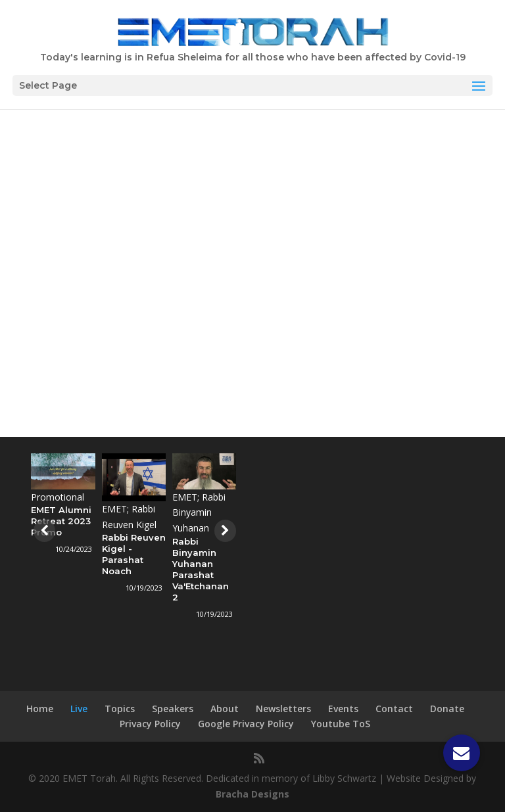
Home (40, 709)
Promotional (58, 497)
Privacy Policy (150, 724)
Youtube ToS (341, 724)
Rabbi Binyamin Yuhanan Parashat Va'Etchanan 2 (201, 569)
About (225, 709)
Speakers (173, 709)
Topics (120, 709)
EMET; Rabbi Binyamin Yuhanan (200, 513)
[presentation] (43, 531)
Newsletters (283, 709)
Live (79, 709)
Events (343, 709)
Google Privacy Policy (246, 724)
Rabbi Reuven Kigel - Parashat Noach (134, 554)
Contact (394, 709)
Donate (447, 709)
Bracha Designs (252, 794)
